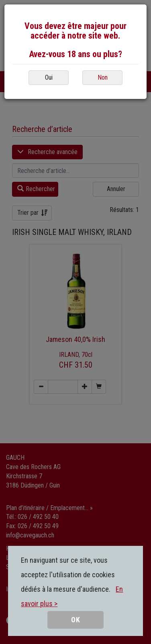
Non (103, 77)
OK (76, 620)
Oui (49, 77)
